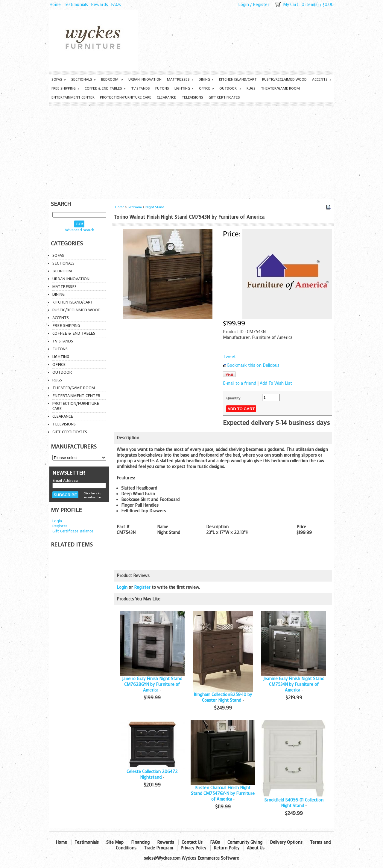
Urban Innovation (145, 79)
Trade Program (158, 848)
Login (244, 5)
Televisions (192, 97)
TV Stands (140, 88)
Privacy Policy (193, 848)
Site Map (115, 842)
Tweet (229, 357)
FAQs (116, 5)
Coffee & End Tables (105, 88)
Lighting (184, 88)
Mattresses (180, 79)
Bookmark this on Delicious (253, 365)
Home (55, 5)
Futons (162, 88)
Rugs (251, 88)
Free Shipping (65, 88)
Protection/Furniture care (126, 97)
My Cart (291, 5)
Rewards (99, 5)
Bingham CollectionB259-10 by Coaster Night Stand (223, 698)
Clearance (167, 97)
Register (261, 5)
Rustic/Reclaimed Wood (284, 79)
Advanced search (79, 230)
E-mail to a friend (240, 383)
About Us (256, 848)
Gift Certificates (224, 97)
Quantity (233, 398)
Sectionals (83, 79)
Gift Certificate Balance (73, 531)
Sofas (59, 79)
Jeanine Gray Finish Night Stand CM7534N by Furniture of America (294, 684)
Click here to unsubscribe (92, 495)
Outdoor (230, 88)
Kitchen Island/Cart (238, 79)
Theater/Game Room (280, 88)
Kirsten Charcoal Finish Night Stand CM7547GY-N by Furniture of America (223, 794)
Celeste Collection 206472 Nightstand (152, 775)
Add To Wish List (276, 383)
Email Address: (65, 480)
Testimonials (76, 5)
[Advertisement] (191, 151)
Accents (322, 79)
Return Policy (227, 848)
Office (206, 88)
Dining (206, 79)
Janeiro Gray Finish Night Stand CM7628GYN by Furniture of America (152, 684)
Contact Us (192, 842)
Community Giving (245, 842)
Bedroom (112, 79)
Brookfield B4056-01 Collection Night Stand (294, 803)
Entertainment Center (73, 97)
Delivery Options (286, 842)
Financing (140, 842)
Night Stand (155, 207)
